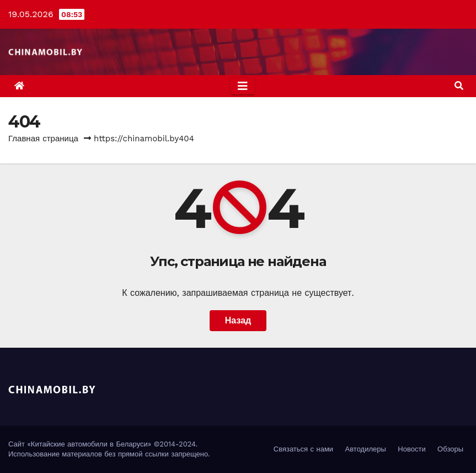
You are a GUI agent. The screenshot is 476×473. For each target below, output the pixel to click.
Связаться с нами (303, 449)
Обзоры (450, 449)
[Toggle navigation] (243, 86)
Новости (411, 449)
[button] (459, 86)
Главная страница (43, 139)
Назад (238, 320)
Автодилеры (366, 449)
